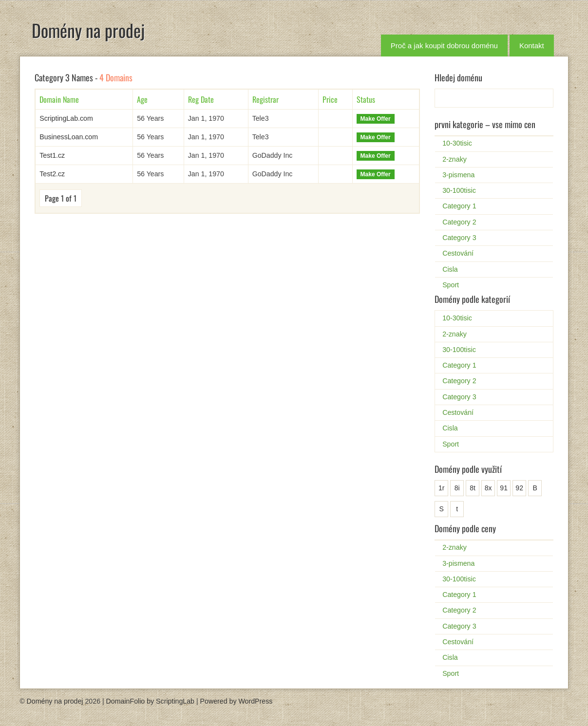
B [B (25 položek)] (535, 488)
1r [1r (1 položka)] (441, 488)
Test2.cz (52, 174)
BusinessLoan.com (69, 137)
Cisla (450, 269)
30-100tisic (459, 190)
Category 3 (459, 238)
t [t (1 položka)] (457, 509)
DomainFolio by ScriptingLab (150, 701)
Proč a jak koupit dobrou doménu (444, 46)
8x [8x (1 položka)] (488, 488)
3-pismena (458, 175)
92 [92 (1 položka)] (519, 488)
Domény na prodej (88, 30)
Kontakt (532, 46)
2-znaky (455, 159)
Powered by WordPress (237, 701)
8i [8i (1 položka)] (457, 488)
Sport (451, 285)
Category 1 (459, 206)
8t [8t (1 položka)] (473, 488)
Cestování (458, 253)
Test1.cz (52, 155)
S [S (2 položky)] (441, 509)
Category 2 (459, 222)
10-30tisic (457, 143)
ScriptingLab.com (66, 118)
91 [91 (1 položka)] (504, 488)
